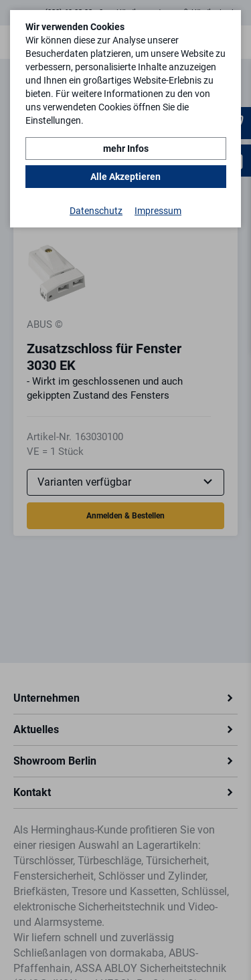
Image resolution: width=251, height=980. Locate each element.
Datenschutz (96, 211)
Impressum (158, 211)
